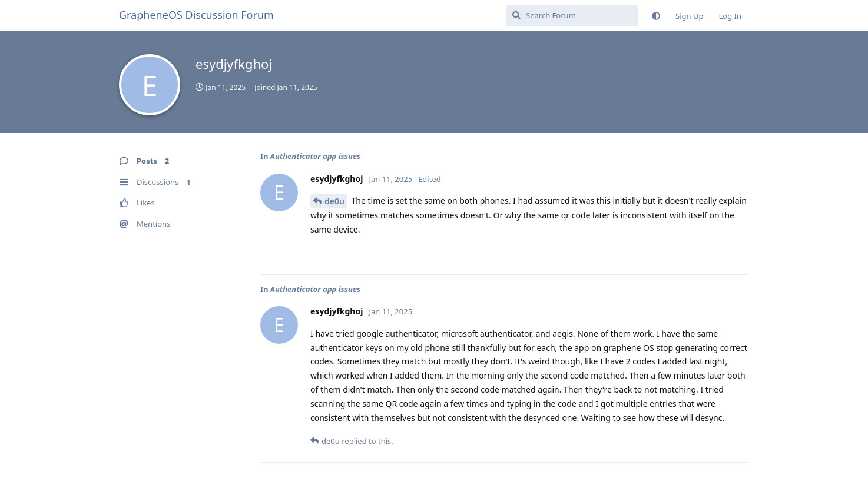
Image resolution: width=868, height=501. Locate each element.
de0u (334, 201)
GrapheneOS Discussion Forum (196, 15)
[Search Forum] (572, 15)
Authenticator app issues (315, 156)
